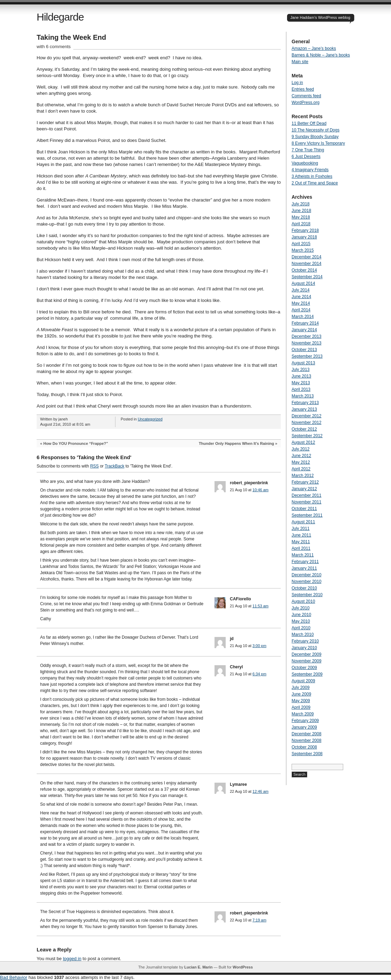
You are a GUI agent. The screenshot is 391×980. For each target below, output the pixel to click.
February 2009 (305, 721)
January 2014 (304, 330)
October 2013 (304, 350)
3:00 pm (260, 646)
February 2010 (305, 641)
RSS (94, 466)
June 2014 (301, 297)
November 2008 (306, 740)
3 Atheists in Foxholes (312, 176)
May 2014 (301, 303)
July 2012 (300, 449)
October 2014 (304, 270)
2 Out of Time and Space (315, 183)
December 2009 (306, 654)
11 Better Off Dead (309, 123)
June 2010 (301, 615)
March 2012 (303, 476)
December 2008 (306, 734)
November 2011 (306, 502)
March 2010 (303, 635)
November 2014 (306, 264)
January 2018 (304, 237)
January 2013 (304, 409)
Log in (297, 83)
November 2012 (306, 423)
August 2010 (303, 601)
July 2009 (300, 687)
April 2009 (301, 707)
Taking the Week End (71, 37)
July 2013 (300, 370)
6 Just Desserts (306, 157)
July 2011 (300, 529)
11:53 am (261, 606)
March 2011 (303, 555)
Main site (300, 62)
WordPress (243, 967)
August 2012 (303, 442)
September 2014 (307, 277)
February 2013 (305, 403)
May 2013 (301, 383)
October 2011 (304, 509)
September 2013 (307, 356)
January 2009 (304, 727)
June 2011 (301, 535)
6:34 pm (260, 674)
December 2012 (306, 416)
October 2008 (304, 747)
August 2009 (303, 681)
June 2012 (301, 456)
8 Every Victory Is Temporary (318, 143)
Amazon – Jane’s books (314, 48)
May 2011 (301, 542)
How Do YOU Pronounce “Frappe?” (76, 443)
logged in (72, 959)
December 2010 (306, 575)
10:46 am (261, 490)
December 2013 (306, 336)
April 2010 (301, 628)
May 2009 (301, 701)
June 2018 (301, 211)
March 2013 (303, 396)
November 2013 (306, 343)
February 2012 (305, 482)
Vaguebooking (305, 163)
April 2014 (301, 310)
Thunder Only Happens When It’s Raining (236, 443)
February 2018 (305, 230)
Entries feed (303, 89)
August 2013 (303, 363)
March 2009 (303, 714)
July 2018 (300, 204)
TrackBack (114, 466)
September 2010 (307, 595)
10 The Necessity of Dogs (315, 130)
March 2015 (303, 250)
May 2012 (301, 462)
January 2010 (304, 648)
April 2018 (301, 224)
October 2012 (304, 429)
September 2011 (307, 515)
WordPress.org (306, 102)
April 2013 (301, 389)
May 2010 (301, 621)
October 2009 (304, 668)
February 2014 (305, 323)
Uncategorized (150, 419)
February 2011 (305, 562)
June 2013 (301, 376)
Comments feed (306, 96)
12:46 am (261, 791)
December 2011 (306, 495)
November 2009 (306, 661)
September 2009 (307, 674)
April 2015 (301, 244)
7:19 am (260, 920)
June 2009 (301, 694)
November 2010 (306, 582)
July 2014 (300, 290)
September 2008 (307, 754)
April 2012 (301, 469)
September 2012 (307, 436)
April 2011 (301, 548)
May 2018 (301, 217)
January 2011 (304, 568)
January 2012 (304, 489)
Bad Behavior (14, 977)
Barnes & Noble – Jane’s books (321, 55)
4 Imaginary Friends (310, 170)
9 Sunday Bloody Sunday (315, 137)
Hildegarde (60, 17)
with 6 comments (54, 47)
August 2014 (303, 283)
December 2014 (306, 257)
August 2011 (303, 522)
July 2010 (300, 608)
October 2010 (304, 588)
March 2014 (303, 317)
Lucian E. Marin (198, 967)
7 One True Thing (308, 150)
